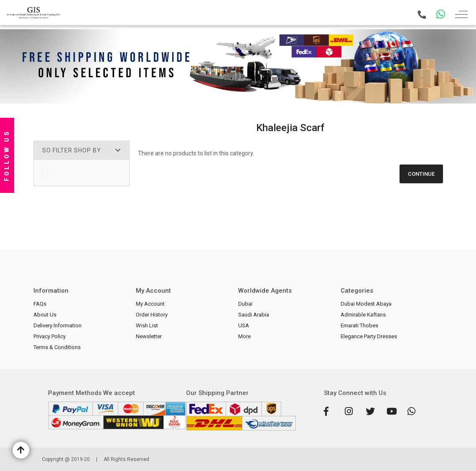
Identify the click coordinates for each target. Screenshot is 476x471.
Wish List (147, 325)
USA (244, 325)
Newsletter (149, 336)
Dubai (245, 304)
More (244, 336)
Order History (152, 315)
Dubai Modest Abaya (366, 304)
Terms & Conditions (57, 347)
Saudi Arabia (254, 315)
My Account (150, 304)
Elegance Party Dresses (369, 336)
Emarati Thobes (359, 325)
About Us (45, 315)
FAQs (40, 304)
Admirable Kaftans (363, 315)
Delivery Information (57, 325)
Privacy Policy (50, 336)
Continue (421, 174)
